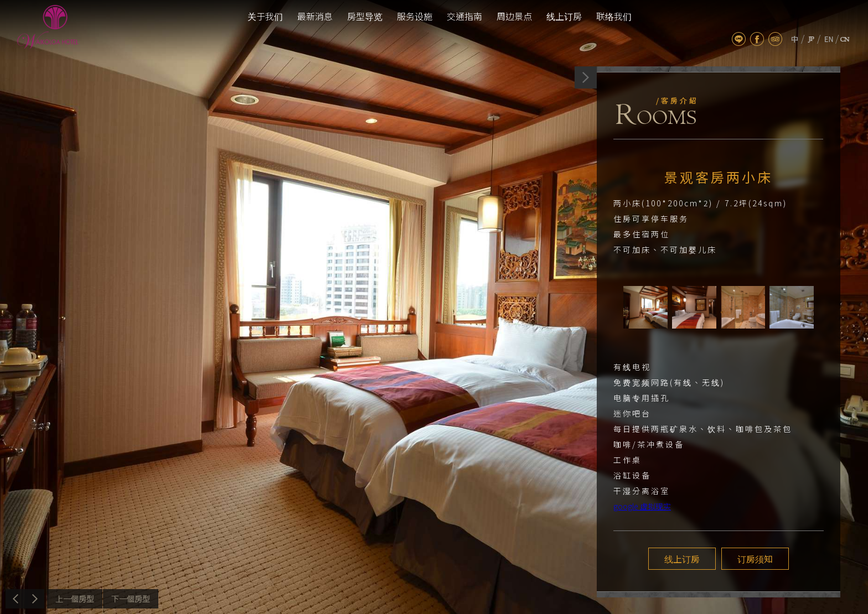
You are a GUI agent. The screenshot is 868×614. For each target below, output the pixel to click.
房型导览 (365, 16)
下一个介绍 (131, 599)
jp (811, 39)
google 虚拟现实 (642, 506)
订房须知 (755, 559)
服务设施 (415, 16)
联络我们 (614, 16)
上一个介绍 (75, 599)
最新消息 (315, 16)
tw (795, 39)
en (829, 39)
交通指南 (464, 16)
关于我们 (265, 16)
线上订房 (564, 16)
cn (845, 39)
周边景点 (514, 16)
